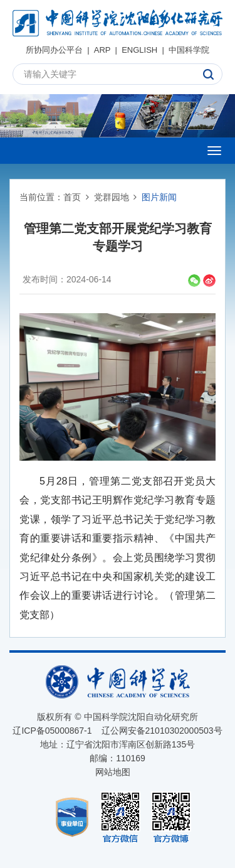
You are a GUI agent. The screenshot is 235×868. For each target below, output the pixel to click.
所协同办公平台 (54, 50)
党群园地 (112, 197)
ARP (102, 50)
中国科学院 (189, 50)
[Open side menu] (214, 151)
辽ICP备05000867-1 (52, 731)
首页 (72, 197)
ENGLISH (139, 50)
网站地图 (113, 772)
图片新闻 (159, 197)
